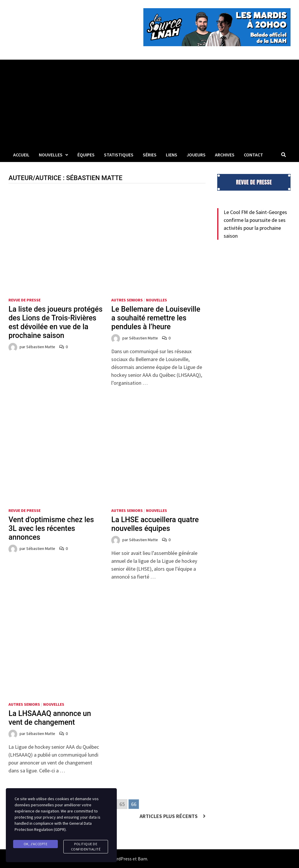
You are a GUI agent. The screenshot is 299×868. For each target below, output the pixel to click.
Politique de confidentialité (86, 847)
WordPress (121, 859)
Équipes (86, 155)
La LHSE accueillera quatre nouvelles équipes (155, 524)
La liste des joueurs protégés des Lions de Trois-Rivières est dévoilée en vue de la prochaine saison (55, 322)
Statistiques (119, 155)
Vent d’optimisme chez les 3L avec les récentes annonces (51, 528)
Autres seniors (127, 300)
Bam (142, 859)
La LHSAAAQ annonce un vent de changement (50, 718)
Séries (150, 155)
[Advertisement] (149, 103)
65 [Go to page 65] (122, 804)
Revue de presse (25, 300)
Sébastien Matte (41, 347)
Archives (225, 155)
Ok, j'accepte (36, 844)
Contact (253, 155)
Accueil (21, 155)
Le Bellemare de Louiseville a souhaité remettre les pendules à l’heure (156, 318)
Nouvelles (51, 155)
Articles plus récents (169, 816)
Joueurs (196, 155)
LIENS (172, 155)
